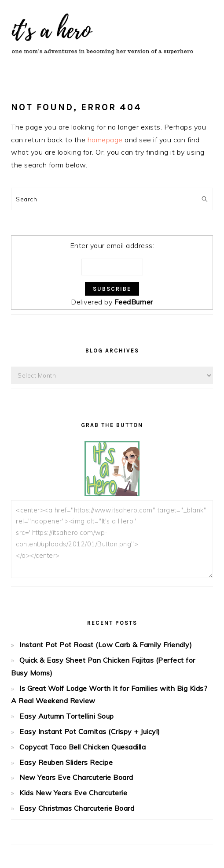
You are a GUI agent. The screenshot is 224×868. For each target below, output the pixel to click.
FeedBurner (134, 302)
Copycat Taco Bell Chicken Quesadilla (83, 747)
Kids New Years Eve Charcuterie (73, 793)
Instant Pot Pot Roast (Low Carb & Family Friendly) (106, 645)
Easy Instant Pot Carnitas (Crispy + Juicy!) (90, 731)
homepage (105, 140)
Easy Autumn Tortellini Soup (67, 716)
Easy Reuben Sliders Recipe (66, 762)
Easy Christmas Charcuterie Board (77, 808)
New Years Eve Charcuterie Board (76, 777)
